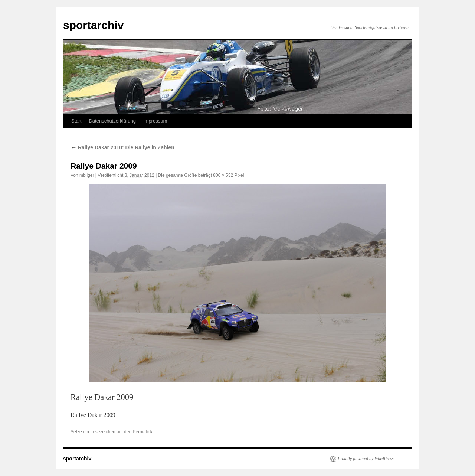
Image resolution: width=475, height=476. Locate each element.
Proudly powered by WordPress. (366, 459)
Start (76, 121)
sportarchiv (93, 25)
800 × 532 (223, 175)
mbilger (87, 175)
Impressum (155, 121)
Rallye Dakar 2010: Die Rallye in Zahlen (122, 147)
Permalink (142, 432)
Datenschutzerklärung (112, 121)
